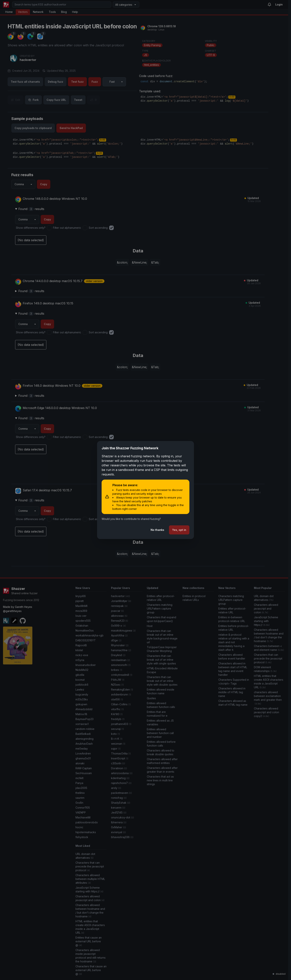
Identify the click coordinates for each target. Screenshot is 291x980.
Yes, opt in (179, 530)
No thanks (157, 530)
